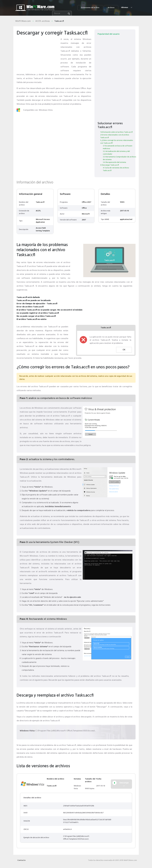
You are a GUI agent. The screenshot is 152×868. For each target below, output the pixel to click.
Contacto (21, 860)
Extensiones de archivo (90, 8)
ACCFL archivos (43, 21)
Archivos (111, 8)
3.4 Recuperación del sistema (114, 162)
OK (124, 350)
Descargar (124, 784)
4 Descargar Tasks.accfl (110, 165)
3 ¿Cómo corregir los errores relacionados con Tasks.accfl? (117, 142)
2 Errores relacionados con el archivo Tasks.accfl (115, 136)
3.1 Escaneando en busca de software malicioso (118, 147)
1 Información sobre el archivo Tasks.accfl (116, 132)
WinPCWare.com (23, 21)
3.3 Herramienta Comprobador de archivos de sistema (120, 158)
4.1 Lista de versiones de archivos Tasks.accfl (116, 169)
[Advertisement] (38, 54)
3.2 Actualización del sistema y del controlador (116, 153)
